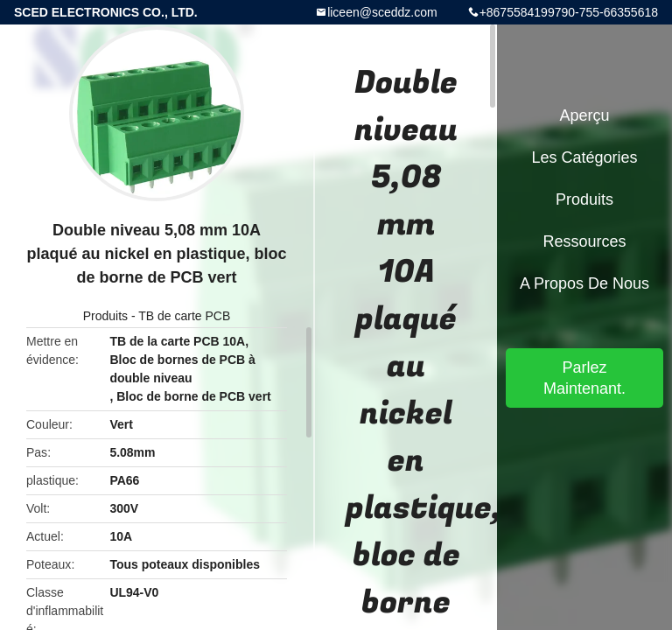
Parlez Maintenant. (584, 378)
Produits (105, 316)
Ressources (584, 241)
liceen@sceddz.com (382, 12)
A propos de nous (584, 283)
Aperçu (584, 115)
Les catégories (584, 157)
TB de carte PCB (184, 316)
